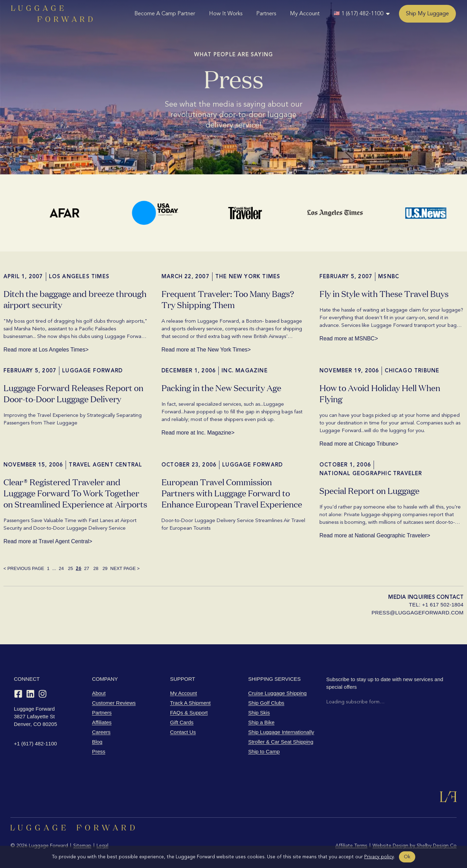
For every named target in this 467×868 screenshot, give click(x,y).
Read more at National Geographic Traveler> (375, 536)
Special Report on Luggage (369, 490)
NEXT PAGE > (125, 568)
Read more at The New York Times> (206, 350)
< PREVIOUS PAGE (24, 568)
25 (70, 568)
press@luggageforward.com (418, 613)
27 (86, 568)
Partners (266, 14)
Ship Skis (259, 713)
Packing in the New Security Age (221, 387)
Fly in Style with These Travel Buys (384, 293)
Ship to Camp (264, 751)
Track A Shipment (190, 703)
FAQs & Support (189, 713)
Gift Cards (182, 722)
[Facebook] (18, 694)
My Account (305, 14)
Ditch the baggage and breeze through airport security (75, 299)
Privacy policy (379, 857)
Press (99, 751)
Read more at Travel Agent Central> (48, 542)
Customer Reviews (114, 703)
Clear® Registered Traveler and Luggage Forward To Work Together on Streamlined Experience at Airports (75, 493)
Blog (97, 742)
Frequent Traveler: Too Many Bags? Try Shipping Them (228, 299)
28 (96, 568)
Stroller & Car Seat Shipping (281, 742)
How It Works (226, 14)
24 (61, 568)
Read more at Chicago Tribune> (359, 444)
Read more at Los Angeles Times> (46, 350)
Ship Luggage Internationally (281, 732)
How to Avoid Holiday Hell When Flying (380, 393)
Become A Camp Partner (165, 14)
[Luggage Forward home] (52, 14)
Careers (101, 732)
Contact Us (183, 732)
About (99, 693)
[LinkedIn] (30, 694)
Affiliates (102, 722)
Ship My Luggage (427, 14)
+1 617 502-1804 (443, 605)
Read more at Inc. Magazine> (198, 433)
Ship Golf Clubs (266, 703)
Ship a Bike (261, 722)
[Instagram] (43, 694)
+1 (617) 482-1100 (35, 743)
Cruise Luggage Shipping (277, 693)
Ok (407, 857)
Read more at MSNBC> (349, 339)
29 (105, 568)
